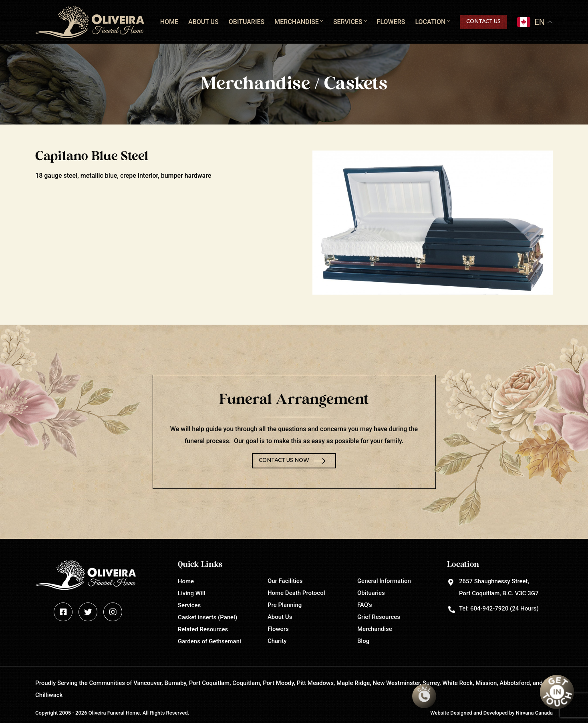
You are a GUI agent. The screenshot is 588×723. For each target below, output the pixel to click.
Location (430, 22)
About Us (203, 22)
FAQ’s (365, 605)
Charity (277, 641)
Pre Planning (285, 605)
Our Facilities (285, 581)
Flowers (391, 22)
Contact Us (483, 22)
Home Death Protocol (296, 593)
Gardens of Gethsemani (209, 641)
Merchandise (297, 22)
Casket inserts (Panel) (207, 617)
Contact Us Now (284, 461)
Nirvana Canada (534, 713)
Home (169, 22)
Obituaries (247, 22)
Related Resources (203, 629)
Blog (363, 641)
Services (348, 22)
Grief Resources (379, 617)
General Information (384, 581)
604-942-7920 (489, 609)
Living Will (191, 593)
